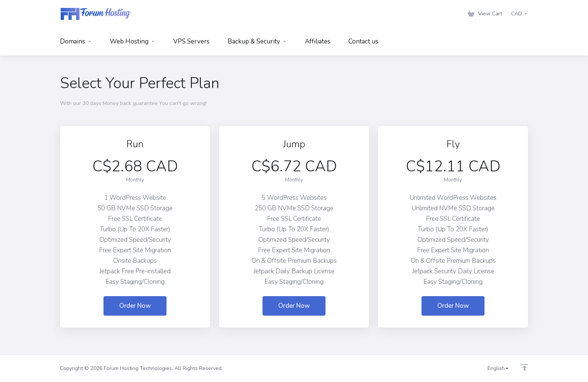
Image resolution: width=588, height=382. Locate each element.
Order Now (135, 306)
